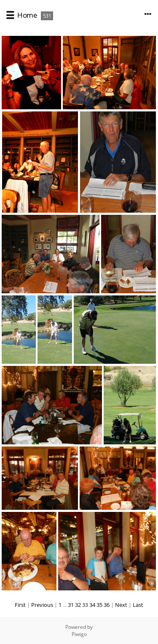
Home (27, 15)
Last (138, 605)
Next (121, 605)
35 (99, 605)
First (20, 605)
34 (92, 605)
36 (107, 605)
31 (71, 605)
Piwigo (79, 634)
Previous (42, 605)
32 (78, 605)
